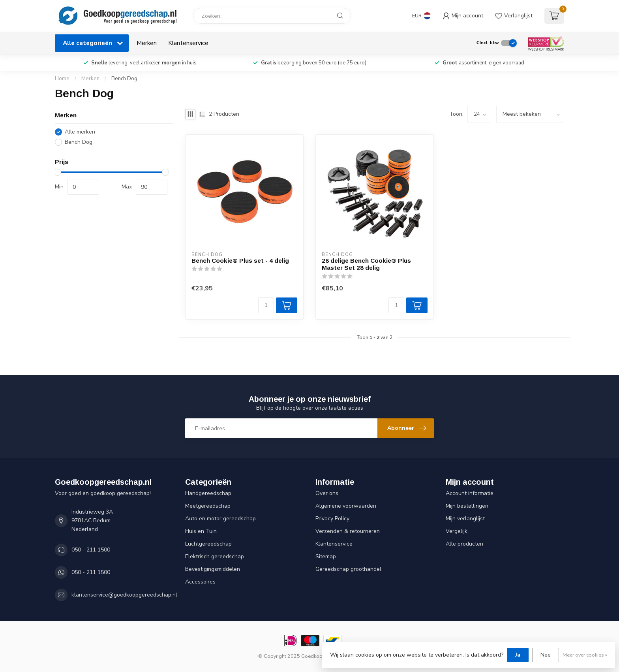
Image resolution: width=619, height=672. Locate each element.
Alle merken (80, 132)
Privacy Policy (332, 519)
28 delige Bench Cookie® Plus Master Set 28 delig (366, 264)
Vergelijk (457, 531)
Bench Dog (124, 79)
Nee (546, 655)
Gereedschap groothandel (348, 569)
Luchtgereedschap (208, 544)
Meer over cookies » (585, 655)
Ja (518, 655)
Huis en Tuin (201, 531)
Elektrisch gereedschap (215, 556)
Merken (147, 43)
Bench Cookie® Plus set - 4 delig (240, 261)
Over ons (327, 493)
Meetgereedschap (208, 506)
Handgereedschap (208, 493)
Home (62, 79)
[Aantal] (266, 305)
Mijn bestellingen (467, 506)
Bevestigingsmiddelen (213, 569)
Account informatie (470, 493)
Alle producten (464, 544)
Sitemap (326, 556)
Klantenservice (188, 43)
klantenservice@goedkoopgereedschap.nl (124, 595)
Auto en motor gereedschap (220, 519)
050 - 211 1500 (91, 550)
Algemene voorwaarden (346, 506)
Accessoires (200, 582)
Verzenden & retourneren (348, 531)
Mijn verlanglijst (465, 519)
